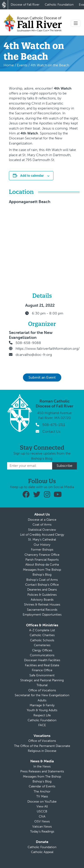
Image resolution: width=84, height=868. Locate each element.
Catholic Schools (42, 640)
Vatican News (42, 827)
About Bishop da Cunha (42, 565)
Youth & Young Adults (42, 710)
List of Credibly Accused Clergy (42, 535)
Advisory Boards (42, 600)
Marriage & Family (42, 705)
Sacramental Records (42, 610)
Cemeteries (42, 645)
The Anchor (42, 791)
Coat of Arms (42, 525)
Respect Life (42, 715)
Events (22, 65)
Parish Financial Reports (42, 560)
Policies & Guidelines (42, 595)
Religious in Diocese (42, 751)
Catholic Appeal (42, 852)
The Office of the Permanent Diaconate (42, 746)
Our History (42, 545)
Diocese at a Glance (42, 520)
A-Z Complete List (42, 630)
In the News (42, 766)
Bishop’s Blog (42, 575)
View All (42, 806)
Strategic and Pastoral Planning (42, 680)
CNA (42, 817)
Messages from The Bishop (42, 570)
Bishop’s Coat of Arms (42, 580)
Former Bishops (42, 550)
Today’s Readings (42, 831)
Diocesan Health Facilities (42, 660)
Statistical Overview (42, 530)
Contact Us (51, 431)
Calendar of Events (42, 786)
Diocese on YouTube (42, 802)
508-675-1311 (54, 425)
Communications (42, 655)
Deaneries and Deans (42, 590)
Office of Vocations (42, 690)
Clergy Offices (42, 650)
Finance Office (42, 670)
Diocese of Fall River (25, 5)
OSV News (42, 821)
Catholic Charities (42, 635)
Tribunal (42, 685)
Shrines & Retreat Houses (42, 605)
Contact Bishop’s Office (42, 585)
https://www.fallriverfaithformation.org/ (48, 349)
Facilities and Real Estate (42, 665)
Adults (42, 700)
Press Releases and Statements (42, 771)
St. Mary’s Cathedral (42, 540)
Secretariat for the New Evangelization (42, 695)
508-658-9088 (28, 343)
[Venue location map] (69, 237)
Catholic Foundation (59, 5)
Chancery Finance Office (42, 555)
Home (9, 65)
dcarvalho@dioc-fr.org (34, 355)
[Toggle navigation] (76, 23)
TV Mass (42, 796)
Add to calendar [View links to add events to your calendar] (32, 176)
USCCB (42, 811)
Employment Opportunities (42, 615)
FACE (42, 725)
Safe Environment (42, 675)
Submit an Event (42, 377)
